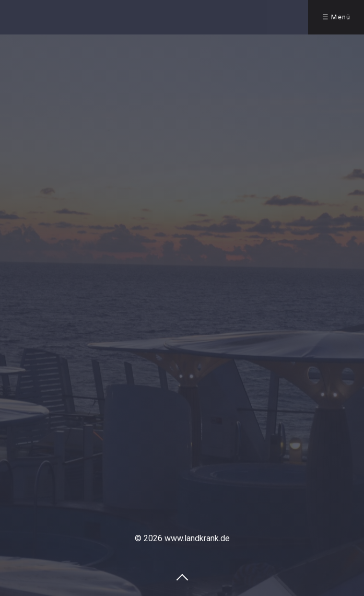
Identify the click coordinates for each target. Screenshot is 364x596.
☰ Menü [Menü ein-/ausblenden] (337, 17)
